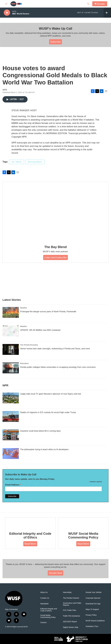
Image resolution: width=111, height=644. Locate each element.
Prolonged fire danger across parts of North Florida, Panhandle (48, 312)
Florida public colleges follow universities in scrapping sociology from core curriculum (58, 367)
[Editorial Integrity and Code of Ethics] (30, 523)
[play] (7, 13)
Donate (101, 4)
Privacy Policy (91, 615)
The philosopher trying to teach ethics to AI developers (44, 449)
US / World (16, 162)
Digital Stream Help (71, 627)
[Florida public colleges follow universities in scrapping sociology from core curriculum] (11, 368)
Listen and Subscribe (55, 257)
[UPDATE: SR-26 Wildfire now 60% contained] (11, 331)
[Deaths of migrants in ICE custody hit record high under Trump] (11, 416)
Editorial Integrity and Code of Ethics (30, 535)
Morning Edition (35, 162)
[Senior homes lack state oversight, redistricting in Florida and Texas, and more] (11, 349)
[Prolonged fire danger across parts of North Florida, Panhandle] (11, 312)
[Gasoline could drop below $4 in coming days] (11, 435)
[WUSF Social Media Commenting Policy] (83, 523)
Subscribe (56, 42)
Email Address (13, 485)
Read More (30, 544)
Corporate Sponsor (93, 598)
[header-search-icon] (88, 4)
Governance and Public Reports (72, 604)
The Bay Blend (55, 247)
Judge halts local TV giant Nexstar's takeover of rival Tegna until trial (51, 394)
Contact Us (45, 598)
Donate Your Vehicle (94, 592)
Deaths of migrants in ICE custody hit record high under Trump (48, 412)
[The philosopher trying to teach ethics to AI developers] (11, 454)
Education (24, 363)
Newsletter (45, 604)
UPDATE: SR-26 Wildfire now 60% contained (40, 330)
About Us (44, 592)
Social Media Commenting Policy (48, 616)
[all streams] (107, 13)
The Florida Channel (71, 598)
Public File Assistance (71, 616)
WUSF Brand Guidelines (95, 621)
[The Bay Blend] (55, 212)
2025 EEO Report (70, 622)
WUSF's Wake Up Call (55, 28)
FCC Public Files (69, 610)
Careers (44, 623)
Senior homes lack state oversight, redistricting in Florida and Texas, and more (55, 349)
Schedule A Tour (92, 626)
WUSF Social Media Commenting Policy (83, 535)
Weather (24, 308)
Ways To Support (92, 609)
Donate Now (56, 573)
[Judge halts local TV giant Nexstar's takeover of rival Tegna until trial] (11, 398)
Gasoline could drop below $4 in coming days (40, 431)
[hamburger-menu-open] (6, 4)
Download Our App (93, 604)
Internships (67, 592)
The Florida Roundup (29, 345)
